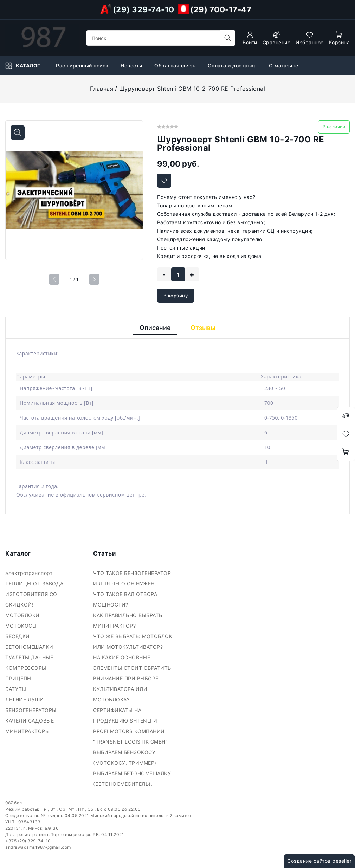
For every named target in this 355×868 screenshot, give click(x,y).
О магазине (285, 66)
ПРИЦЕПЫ (19, 678)
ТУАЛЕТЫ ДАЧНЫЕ (30, 657)
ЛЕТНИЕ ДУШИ (25, 699)
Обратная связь (176, 66)
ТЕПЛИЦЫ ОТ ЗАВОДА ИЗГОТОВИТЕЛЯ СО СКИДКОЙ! (34, 594)
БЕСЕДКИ (18, 636)
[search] (228, 38)
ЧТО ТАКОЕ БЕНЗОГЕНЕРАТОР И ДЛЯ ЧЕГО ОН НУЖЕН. (132, 578)
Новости (132, 66)
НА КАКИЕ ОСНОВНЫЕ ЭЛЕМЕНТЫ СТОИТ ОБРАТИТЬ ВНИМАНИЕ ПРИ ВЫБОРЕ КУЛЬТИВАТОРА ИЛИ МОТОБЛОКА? (132, 678)
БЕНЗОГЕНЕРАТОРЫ (32, 710)
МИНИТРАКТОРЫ (28, 731)
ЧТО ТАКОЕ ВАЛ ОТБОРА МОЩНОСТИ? (125, 599)
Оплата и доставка (233, 66)
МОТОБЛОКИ (24, 615)
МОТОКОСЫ (22, 626)
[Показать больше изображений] (18, 132)
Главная (102, 89)
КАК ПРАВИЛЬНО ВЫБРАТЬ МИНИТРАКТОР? (128, 620)
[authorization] (250, 38)
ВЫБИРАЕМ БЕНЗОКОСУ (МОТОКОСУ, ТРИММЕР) (125, 757)
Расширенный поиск (83, 66)
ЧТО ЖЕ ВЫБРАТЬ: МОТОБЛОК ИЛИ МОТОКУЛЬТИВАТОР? (133, 642)
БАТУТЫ (17, 689)
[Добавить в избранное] (164, 181)
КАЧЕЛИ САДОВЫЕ (30, 721)
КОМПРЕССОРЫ (27, 668)
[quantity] (178, 274)
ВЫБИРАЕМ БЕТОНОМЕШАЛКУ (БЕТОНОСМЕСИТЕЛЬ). (132, 779)
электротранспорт (30, 573)
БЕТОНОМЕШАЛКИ (30, 647)
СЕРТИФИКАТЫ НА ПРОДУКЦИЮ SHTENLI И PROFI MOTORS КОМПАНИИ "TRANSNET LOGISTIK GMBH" (131, 726)
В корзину (176, 296)
